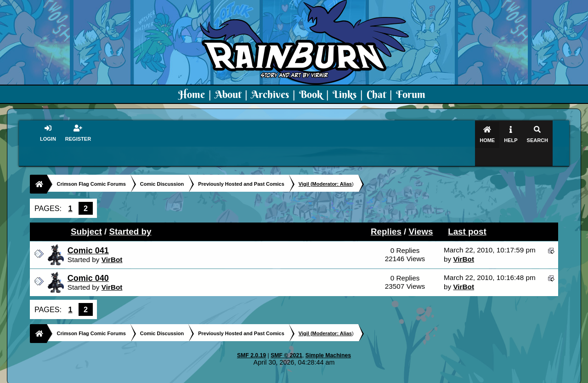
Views (421, 214)
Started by (130, 214)
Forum (411, 94)
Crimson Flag (322, 377)
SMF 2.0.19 (252, 337)
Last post (467, 214)
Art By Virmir (433, 377)
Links (345, 94)
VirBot (112, 242)
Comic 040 (88, 260)
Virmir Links (477, 377)
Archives (270, 94)
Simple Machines (328, 337)
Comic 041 (88, 233)
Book (311, 94)
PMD (399, 377)
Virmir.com (279, 377)
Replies (386, 214)
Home (192, 94)
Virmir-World (367, 377)
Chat (377, 94)
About (228, 94)
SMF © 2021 (286, 337)
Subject (86, 214)
